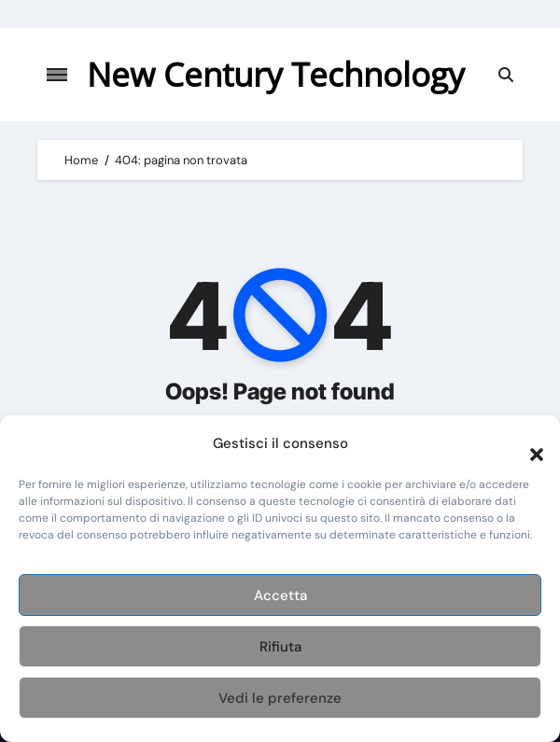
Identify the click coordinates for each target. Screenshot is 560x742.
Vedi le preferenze (280, 698)
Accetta (280, 595)
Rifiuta (280, 647)
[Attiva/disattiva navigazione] (57, 75)
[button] (527, 443)
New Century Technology (276, 74)
